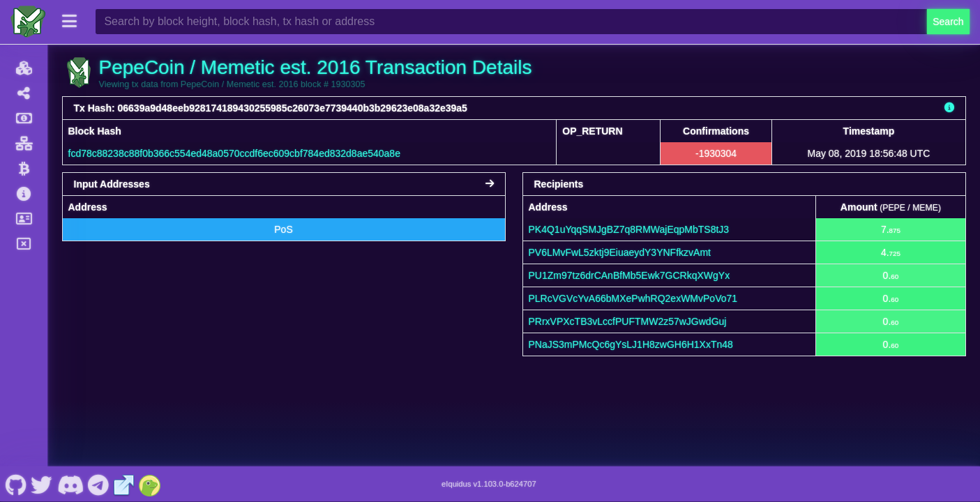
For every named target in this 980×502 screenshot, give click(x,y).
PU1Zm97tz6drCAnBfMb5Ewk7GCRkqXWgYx (630, 275)
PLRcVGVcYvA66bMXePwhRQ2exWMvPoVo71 (633, 298)
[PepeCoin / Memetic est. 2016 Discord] (70, 484)
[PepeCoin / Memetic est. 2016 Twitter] (42, 484)
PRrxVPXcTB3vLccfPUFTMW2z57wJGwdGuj (628, 321)
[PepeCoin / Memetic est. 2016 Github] (16, 484)
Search (948, 22)
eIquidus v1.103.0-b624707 (489, 484)
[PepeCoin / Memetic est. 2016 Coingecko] (150, 484)
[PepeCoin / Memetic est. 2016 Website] (124, 484)
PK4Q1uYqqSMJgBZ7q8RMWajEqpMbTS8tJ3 (629, 229)
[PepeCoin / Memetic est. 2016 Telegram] (99, 484)
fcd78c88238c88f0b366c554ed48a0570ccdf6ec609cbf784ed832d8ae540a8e (234, 153)
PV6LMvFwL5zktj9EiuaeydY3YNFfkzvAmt (620, 252)
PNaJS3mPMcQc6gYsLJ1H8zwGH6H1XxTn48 (631, 344)
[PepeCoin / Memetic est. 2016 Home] (28, 22)
